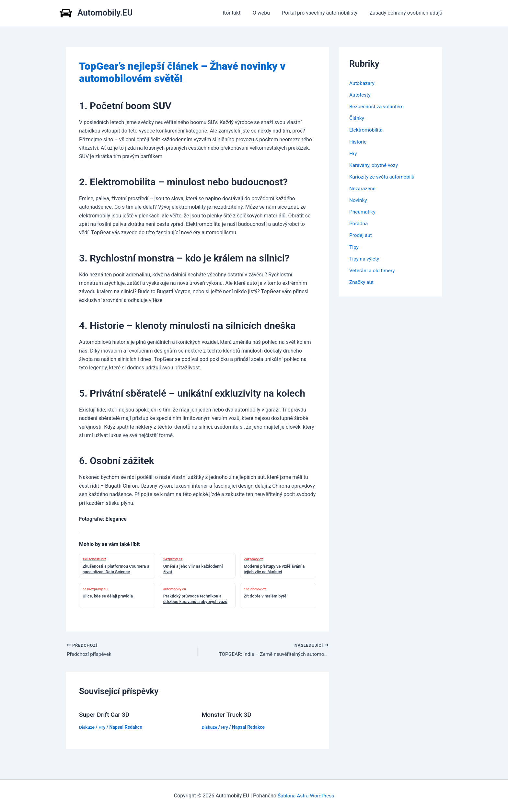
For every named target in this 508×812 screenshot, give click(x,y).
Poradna (359, 223)
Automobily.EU (105, 13)
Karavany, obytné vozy (375, 165)
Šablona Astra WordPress (306, 796)
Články (357, 118)
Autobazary (362, 83)
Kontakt (238, 13)
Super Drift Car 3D (105, 715)
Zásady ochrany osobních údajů (407, 13)
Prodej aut (361, 235)
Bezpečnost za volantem (377, 106)
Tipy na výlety (365, 258)
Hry (103, 727)
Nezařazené (363, 188)
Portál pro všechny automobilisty (322, 13)
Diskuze (87, 727)
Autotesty (360, 95)
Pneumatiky (363, 211)
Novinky (358, 200)
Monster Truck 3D (228, 715)
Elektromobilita (367, 130)
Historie (358, 141)
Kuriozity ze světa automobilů (383, 176)
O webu (266, 13)
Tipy (354, 246)
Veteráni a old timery (373, 270)
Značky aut (362, 281)
